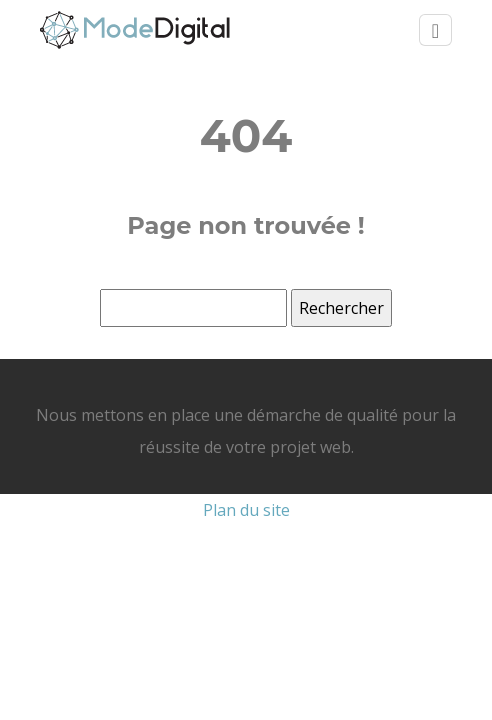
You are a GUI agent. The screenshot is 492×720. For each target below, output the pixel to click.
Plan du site (246, 510)
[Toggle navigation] (435, 30)
